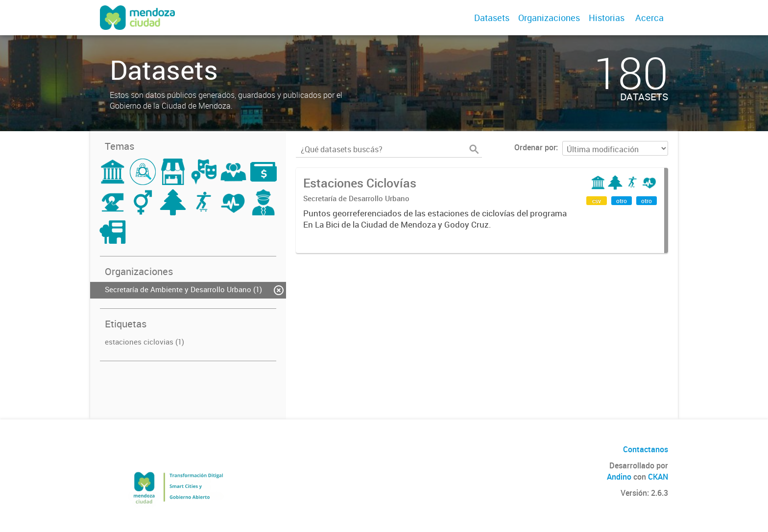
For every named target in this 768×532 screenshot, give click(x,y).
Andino (619, 477)
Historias (607, 18)
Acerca (649, 18)
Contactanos (646, 449)
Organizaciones (549, 18)
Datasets (492, 18)
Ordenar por (535, 147)
